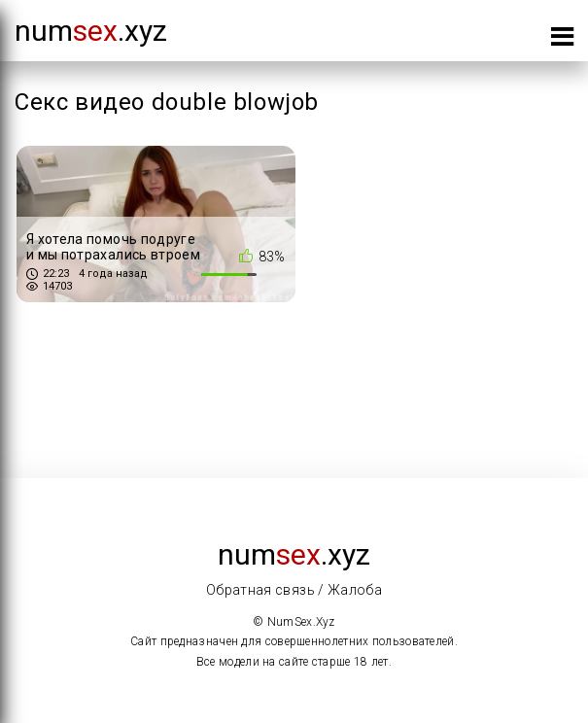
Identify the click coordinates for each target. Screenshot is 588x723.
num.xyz (91, 31)
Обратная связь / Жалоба (294, 590)
